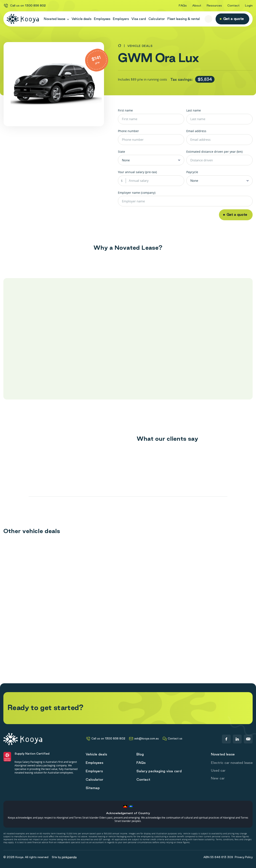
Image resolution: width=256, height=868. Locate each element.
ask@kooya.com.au (144, 739)
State (121, 152)
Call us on (25, 6)
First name (125, 110)
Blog (140, 754)
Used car (218, 770)
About (197, 5)
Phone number (128, 131)
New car (218, 778)
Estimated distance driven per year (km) (214, 152)
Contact (233, 5)
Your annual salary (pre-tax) (137, 172)
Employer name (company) (137, 193)
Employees (102, 19)
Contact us (172, 739)
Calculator (157, 19)
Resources (214, 5)
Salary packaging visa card (159, 771)
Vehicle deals (81, 19)
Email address (196, 131)
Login (249, 5)
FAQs (183, 5)
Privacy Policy (244, 857)
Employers (121, 19)
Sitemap (93, 788)
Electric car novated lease (232, 763)
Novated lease (56, 19)
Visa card (139, 19)
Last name (194, 110)
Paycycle (192, 172)
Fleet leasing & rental (184, 19)
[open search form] (208, 19)
